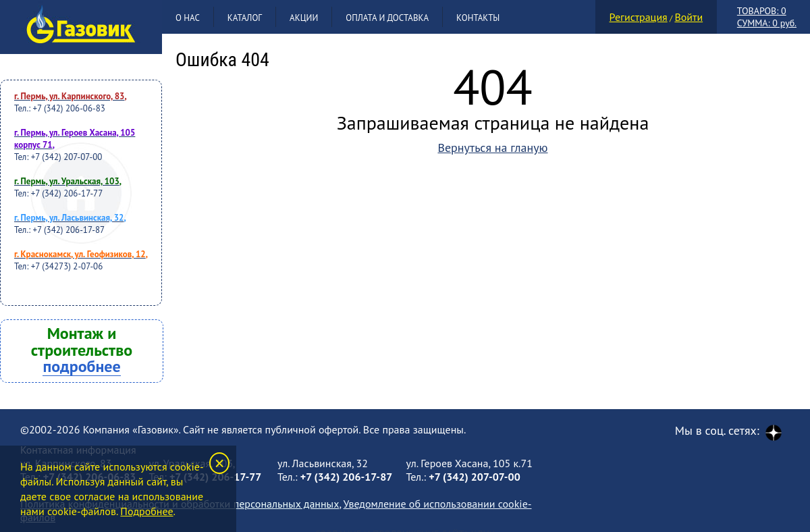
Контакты (478, 18)
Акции (304, 18)
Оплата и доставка (387, 18)
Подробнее (146, 511)
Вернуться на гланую (492, 148)
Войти (688, 17)
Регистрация (639, 17)
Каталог (245, 18)
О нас (188, 18)
